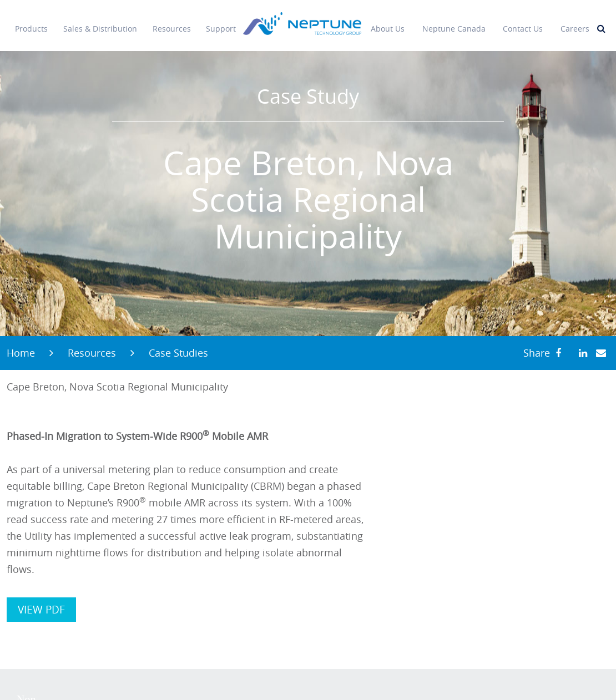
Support (221, 22)
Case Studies (178, 353)
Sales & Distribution (100, 22)
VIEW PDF (41, 610)
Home (21, 353)
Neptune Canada (454, 22)
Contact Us (523, 22)
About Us (388, 22)
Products (31, 22)
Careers (575, 22)
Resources (172, 22)
